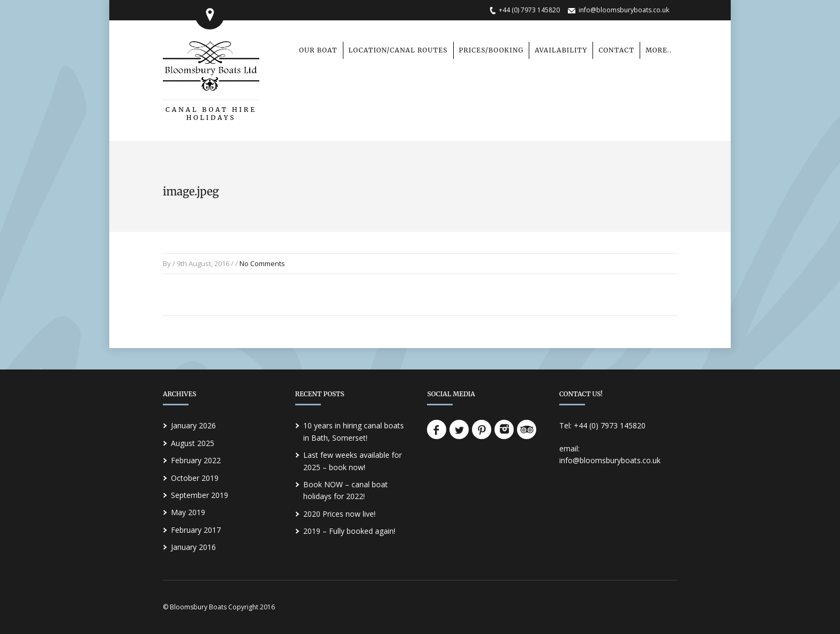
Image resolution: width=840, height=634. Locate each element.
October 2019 (195, 478)
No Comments (262, 263)
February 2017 (196, 530)
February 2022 (196, 460)
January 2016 (193, 547)
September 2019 (200, 495)
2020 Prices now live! (339, 514)
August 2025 (193, 443)
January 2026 (193, 425)
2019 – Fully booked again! (349, 531)
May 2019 (188, 512)
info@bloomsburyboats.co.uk (624, 10)
